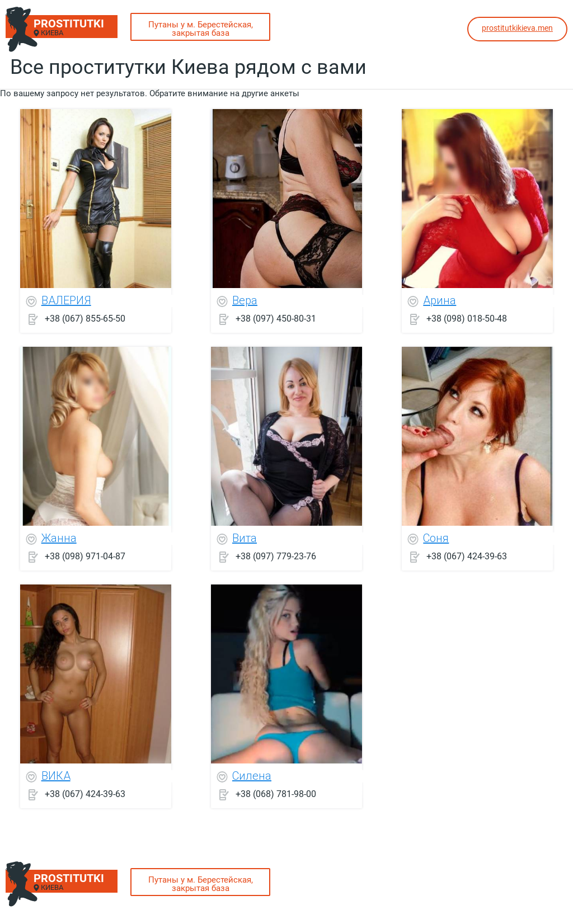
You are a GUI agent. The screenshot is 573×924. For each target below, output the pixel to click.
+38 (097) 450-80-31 (276, 319)
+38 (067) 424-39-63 (467, 556)
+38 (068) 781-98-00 (276, 794)
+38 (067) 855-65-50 (85, 319)
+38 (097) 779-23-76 (276, 556)
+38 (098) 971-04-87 (85, 556)
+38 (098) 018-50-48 (467, 319)
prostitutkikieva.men (517, 28)
